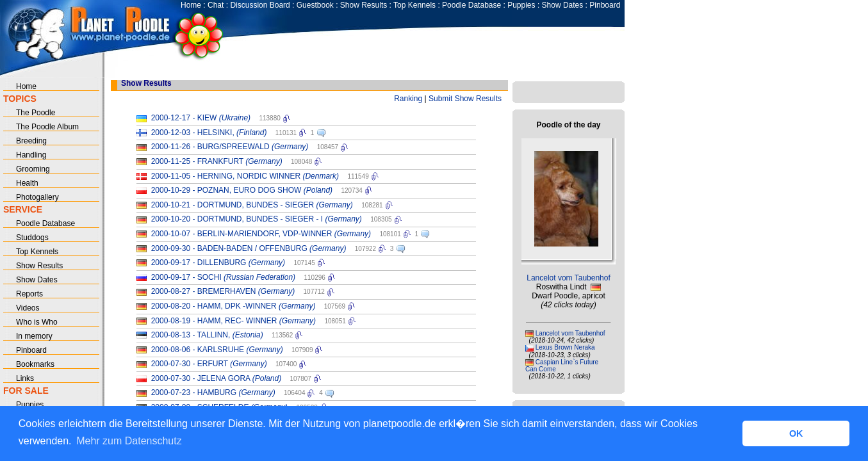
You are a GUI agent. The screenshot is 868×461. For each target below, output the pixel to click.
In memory (34, 336)
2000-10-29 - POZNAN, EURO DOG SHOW (242, 190)
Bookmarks (35, 364)
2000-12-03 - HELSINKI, (209, 133)
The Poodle (36, 113)
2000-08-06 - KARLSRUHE (217, 350)
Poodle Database (471, 5)
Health (27, 183)
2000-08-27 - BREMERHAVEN (223, 291)
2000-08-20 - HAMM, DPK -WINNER (233, 306)
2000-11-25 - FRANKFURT (217, 161)
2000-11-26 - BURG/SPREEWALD (230, 147)
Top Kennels (414, 5)
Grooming (33, 169)
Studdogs (32, 238)
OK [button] (796, 433)
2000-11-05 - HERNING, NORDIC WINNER (245, 176)
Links (25, 378)
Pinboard (605, 5)
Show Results (364, 5)
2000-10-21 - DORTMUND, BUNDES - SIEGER (252, 205)
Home (191, 5)
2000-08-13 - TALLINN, (207, 335)
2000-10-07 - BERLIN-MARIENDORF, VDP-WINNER (261, 234)
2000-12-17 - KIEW (201, 118)
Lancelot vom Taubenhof (569, 278)
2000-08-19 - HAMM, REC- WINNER (233, 321)
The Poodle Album (47, 127)
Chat (216, 5)
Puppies (521, 5)
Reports (29, 294)
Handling (31, 155)
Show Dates (563, 5)
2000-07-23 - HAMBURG (213, 392)
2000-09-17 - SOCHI (223, 277)
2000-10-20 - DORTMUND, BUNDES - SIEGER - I (257, 219)
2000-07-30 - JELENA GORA (216, 378)
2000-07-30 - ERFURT (209, 364)
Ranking (408, 99)
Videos (28, 308)
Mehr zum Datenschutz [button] (129, 441)
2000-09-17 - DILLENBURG (218, 263)
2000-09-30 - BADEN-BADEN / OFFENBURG (249, 248)
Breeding (31, 141)
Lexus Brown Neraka (565, 347)
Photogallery (37, 197)
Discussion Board (260, 5)
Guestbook (315, 5)
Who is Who (37, 322)
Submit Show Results (465, 99)
